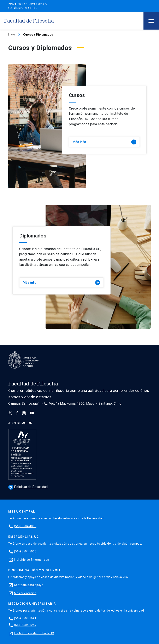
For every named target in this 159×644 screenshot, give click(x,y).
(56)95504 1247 (25, 625)
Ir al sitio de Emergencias (32, 560)
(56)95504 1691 (25, 618)
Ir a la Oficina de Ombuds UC (34, 633)
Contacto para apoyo (29, 585)
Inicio (12, 35)
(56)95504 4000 (25, 526)
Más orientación (25, 593)
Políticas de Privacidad (28, 487)
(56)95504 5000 (25, 551)
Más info (104, 142)
